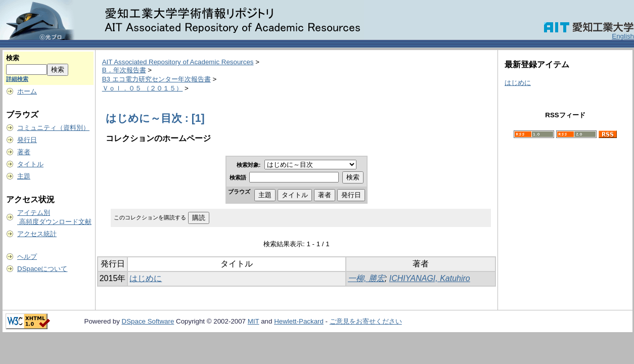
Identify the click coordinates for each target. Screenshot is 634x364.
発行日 (27, 140)
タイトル (30, 164)
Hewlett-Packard (299, 321)
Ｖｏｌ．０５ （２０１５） (143, 88)
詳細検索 (17, 79)
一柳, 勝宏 (366, 278)
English (623, 36)
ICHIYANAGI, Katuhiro (430, 278)
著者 (24, 152)
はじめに (146, 278)
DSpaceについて (42, 269)
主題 (24, 176)
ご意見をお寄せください (366, 321)
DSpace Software (148, 321)
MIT (254, 321)
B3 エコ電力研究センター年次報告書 (156, 79)
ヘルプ (27, 257)
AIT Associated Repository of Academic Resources (178, 62)
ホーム (27, 91)
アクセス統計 (37, 234)
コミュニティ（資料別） (53, 128)
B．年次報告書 (124, 70)
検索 (13, 58)
